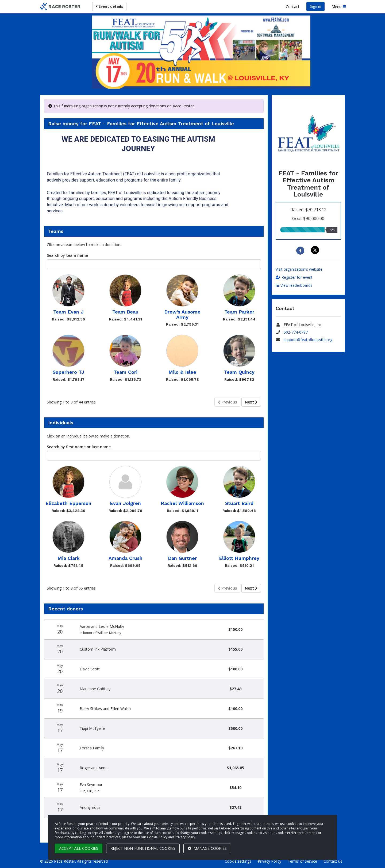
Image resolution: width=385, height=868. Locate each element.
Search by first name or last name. (79, 447)
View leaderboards (294, 285)
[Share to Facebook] (301, 251)
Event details (109, 6)
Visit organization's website (299, 269)
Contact (293, 7)
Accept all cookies (79, 848)
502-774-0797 (296, 332)
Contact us (333, 861)
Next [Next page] (251, 402)
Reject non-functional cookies (143, 848)
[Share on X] (316, 250)
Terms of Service (302, 861)
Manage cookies (207, 848)
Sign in (315, 6)
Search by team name (67, 255)
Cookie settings (238, 861)
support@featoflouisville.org (308, 340)
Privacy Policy (269, 861)
